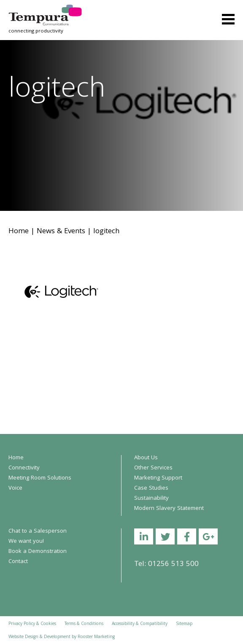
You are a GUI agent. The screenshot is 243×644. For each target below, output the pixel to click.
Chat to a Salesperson (38, 531)
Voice (15, 488)
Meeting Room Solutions (40, 478)
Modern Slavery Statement (169, 509)
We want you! (26, 542)
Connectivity (24, 468)
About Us (146, 458)
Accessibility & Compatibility (140, 624)
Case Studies (151, 488)
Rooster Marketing (96, 637)
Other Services (153, 468)
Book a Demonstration (38, 552)
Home (19, 232)
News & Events (61, 232)
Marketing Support (158, 478)
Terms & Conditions (84, 624)
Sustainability (151, 498)
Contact (18, 562)
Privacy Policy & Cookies (32, 624)
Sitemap (184, 624)
